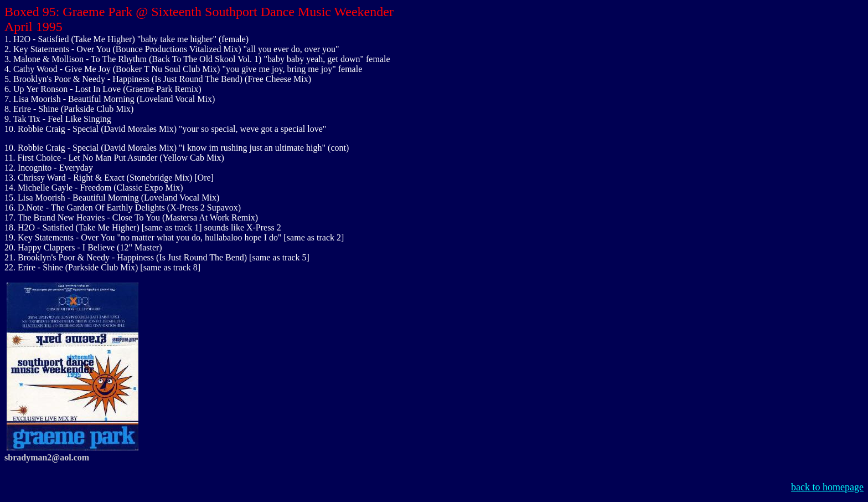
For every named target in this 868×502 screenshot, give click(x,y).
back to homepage (827, 487)
